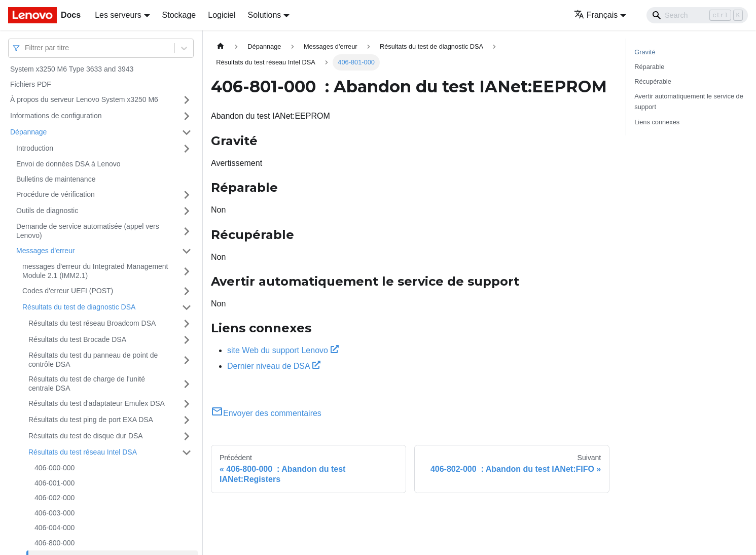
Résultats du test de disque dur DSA (86, 436)
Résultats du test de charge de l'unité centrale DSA (87, 384)
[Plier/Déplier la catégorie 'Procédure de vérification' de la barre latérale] (187, 195)
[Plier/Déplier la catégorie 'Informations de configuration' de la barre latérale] (187, 116)
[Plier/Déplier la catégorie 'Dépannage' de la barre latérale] (187, 132)
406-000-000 (55, 468)
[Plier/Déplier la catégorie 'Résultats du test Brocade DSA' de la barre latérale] (187, 340)
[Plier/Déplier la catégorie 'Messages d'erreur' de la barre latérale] (187, 251)
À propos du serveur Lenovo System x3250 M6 (84, 99)
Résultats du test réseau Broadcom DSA (92, 323)
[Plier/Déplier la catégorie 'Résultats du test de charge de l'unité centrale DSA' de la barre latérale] (187, 384)
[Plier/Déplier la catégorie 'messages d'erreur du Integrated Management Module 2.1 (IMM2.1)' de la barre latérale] (187, 271)
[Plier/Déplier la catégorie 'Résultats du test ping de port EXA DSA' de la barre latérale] (187, 420)
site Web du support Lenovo (283, 350)
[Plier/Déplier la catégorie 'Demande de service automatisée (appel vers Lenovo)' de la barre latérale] (187, 231)
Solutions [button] (265, 15)
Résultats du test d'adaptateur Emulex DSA (97, 403)
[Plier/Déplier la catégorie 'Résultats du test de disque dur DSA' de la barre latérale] (187, 436)
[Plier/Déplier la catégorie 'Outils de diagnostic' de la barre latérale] (187, 211)
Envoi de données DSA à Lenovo (68, 164)
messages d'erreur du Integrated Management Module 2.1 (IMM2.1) (95, 271)
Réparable (649, 67)
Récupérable (653, 81)
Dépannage (28, 132)
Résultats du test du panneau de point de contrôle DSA (93, 360)
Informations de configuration (56, 116)
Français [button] (596, 15)
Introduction (35, 148)
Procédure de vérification (56, 194)
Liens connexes (657, 122)
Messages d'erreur (46, 251)
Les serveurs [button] (118, 15)
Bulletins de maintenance (56, 179)
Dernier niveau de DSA (274, 366)
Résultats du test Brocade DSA (77, 339)
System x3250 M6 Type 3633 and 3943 (72, 69)
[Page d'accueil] (221, 46)
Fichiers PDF (31, 84)
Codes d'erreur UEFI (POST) (68, 291)
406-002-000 (55, 498)
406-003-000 (55, 513)
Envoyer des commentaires (266, 413)
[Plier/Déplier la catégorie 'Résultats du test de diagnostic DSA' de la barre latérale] (187, 307)
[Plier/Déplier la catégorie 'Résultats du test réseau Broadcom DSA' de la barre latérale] (187, 324)
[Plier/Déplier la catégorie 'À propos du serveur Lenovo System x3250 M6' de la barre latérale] (187, 100)
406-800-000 (55, 543)
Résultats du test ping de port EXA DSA (91, 420)
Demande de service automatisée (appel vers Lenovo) (88, 231)
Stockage (179, 15)
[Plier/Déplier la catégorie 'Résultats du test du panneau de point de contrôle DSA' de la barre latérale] (187, 360)
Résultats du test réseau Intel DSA (83, 452)
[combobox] (26, 48)
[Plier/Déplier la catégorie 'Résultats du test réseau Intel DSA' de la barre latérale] (187, 453)
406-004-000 (55, 528)
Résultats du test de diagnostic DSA (79, 307)
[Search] (697, 15)
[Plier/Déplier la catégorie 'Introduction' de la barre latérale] (187, 149)
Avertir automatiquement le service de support (689, 101)
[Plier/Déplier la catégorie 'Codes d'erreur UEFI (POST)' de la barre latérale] (187, 291)
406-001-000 (55, 483)
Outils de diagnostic (47, 211)
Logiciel (222, 15)
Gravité (645, 52)
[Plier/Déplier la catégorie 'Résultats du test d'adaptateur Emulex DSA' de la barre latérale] (187, 404)
